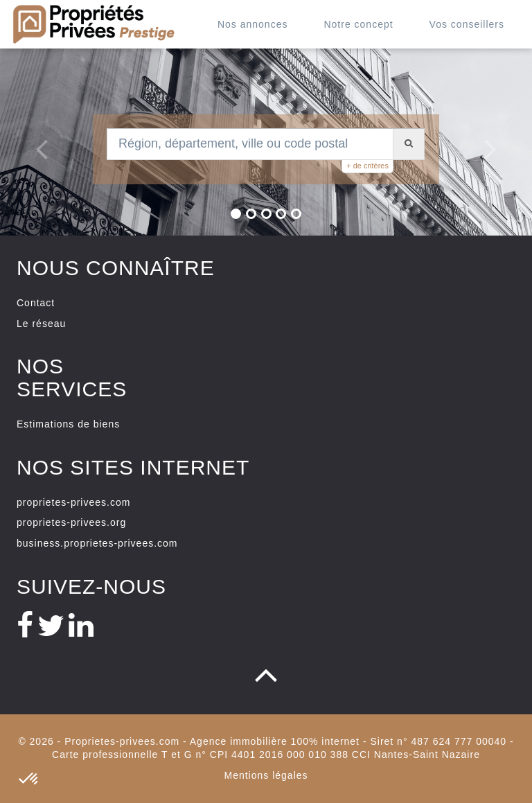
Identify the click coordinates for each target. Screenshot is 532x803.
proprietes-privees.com (73, 502)
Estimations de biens (68, 424)
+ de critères (367, 166)
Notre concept (358, 24)
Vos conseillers (467, 24)
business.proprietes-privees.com (97, 543)
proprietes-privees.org (71, 522)
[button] (35, 142)
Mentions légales (266, 775)
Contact (36, 303)
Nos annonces (253, 24)
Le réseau (41, 324)
